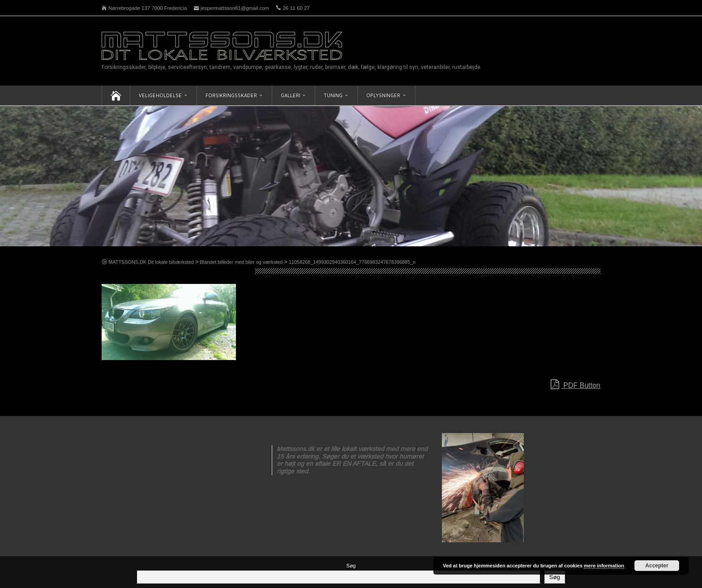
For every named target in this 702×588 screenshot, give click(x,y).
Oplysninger (383, 95)
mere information (604, 566)
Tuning (333, 95)
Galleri (291, 95)
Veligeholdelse (160, 95)
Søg (351, 566)
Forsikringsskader (231, 95)
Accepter (657, 566)
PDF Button (576, 385)
